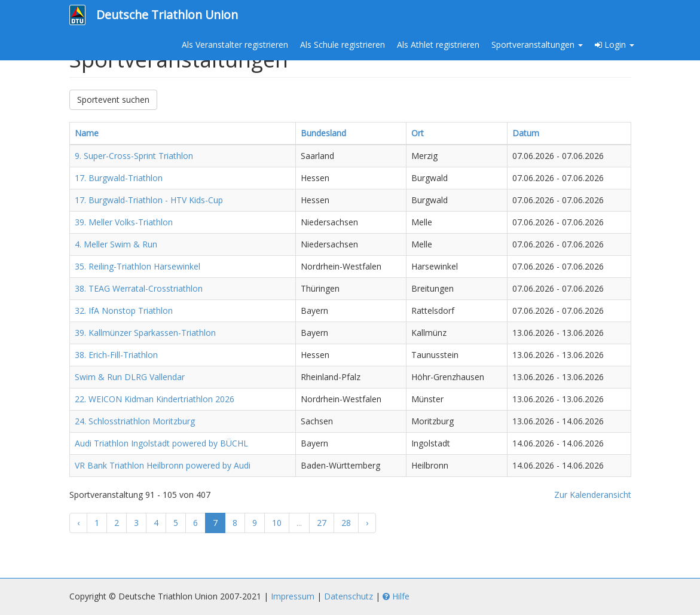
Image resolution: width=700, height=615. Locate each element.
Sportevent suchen (113, 100)
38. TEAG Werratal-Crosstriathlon (139, 288)
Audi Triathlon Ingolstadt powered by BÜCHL (161, 443)
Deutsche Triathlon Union (167, 15)
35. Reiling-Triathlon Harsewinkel (137, 266)
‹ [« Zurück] (78, 523)
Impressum (293, 596)
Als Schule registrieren (343, 45)
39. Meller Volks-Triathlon (124, 222)
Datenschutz (349, 596)
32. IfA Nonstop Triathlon (124, 310)
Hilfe (396, 596)
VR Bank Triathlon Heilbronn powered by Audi (163, 465)
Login (615, 45)
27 (322, 523)
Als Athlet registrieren (438, 45)
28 (346, 523)
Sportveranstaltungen (537, 45)
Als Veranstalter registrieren (235, 45)
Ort (418, 133)
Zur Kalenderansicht (593, 495)
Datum (526, 133)
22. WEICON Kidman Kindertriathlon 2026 (155, 399)
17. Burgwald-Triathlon (119, 178)
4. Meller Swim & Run (116, 244)
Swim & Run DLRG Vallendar (130, 377)
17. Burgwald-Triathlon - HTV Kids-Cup (149, 200)
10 (277, 523)
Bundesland (323, 133)
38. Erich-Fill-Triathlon (116, 355)
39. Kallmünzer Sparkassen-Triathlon (145, 333)
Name (87, 133)
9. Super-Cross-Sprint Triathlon (134, 156)
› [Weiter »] (367, 523)
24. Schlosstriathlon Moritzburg (135, 421)
